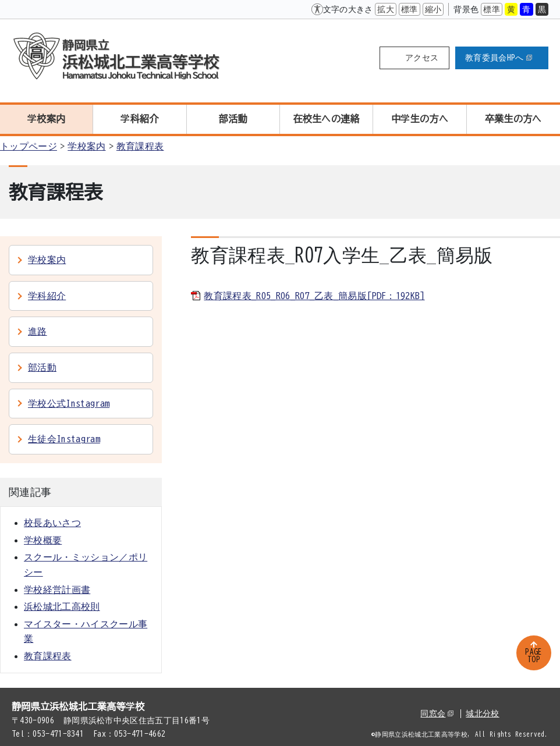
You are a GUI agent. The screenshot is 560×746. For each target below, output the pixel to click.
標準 (410, 9)
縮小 (433, 9)
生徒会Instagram (64, 439)
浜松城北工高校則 (62, 606)
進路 (38, 331)
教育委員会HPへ (499, 58)
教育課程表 (140, 146)
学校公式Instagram (69, 403)
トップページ (29, 146)
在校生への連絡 (327, 119)
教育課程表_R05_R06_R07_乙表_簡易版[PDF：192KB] (314, 296)
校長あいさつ (52, 523)
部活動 (233, 119)
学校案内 (46, 119)
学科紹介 (139, 119)
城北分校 (482, 713)
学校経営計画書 (57, 589)
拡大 (386, 9)
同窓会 (437, 713)
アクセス (422, 58)
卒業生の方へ (513, 119)
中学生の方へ (420, 119)
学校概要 (43, 540)
